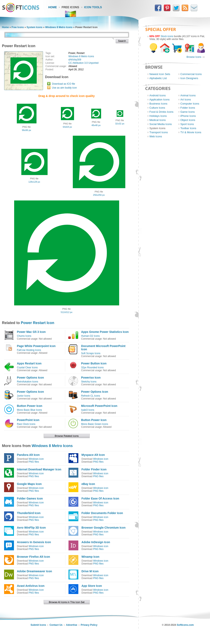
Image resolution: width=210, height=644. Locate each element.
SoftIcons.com (185, 625)
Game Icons (188, 112)
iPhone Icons (188, 116)
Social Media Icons (161, 124)
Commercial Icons (191, 74)
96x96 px (27, 130)
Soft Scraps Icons (91, 353)
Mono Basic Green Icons (95, 424)
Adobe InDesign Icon (96, 542)
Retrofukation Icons (28, 382)
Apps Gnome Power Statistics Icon (105, 332)
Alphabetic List (158, 78)
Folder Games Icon (30, 498)
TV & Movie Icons (191, 132)
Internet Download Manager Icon (39, 469)
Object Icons (188, 120)
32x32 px (120, 124)
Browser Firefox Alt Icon (34, 557)
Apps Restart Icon (29, 363)
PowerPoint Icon (28, 420)
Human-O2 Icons (91, 336)
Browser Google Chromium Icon (103, 528)
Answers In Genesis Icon (34, 542)
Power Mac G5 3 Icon (31, 332)
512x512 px (67, 312)
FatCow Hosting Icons (29, 350)
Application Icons (160, 100)
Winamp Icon (90, 557)
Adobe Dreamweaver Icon (35, 571)
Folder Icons (188, 108)
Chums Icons (24, 336)
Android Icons (158, 95)
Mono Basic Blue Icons (30, 410)
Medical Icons (158, 120)
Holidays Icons (158, 116)
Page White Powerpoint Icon (36, 346)
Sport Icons (187, 124)
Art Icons (186, 100)
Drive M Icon (90, 571)
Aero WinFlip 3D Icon (31, 528)
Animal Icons (188, 95)
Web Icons (156, 136)
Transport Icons (159, 132)
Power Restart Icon (38, 323)
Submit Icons (38, 625)
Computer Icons (190, 104)
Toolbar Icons (188, 128)
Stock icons (167, 36)
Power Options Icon (30, 378)
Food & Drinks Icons (161, 112)
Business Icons (158, 104)
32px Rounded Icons (92, 368)
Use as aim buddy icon (64, 88)
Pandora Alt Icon (28, 455)
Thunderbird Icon (29, 513)
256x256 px (99, 195)
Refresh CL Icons (91, 396)
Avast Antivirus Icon (31, 586)
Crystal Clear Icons (27, 368)
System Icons (35, 27)
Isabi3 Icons (88, 410)
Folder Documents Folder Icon (102, 513)
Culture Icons (157, 108)
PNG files (34, 462)
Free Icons (70, 7)
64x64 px (67, 127)
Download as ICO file (63, 84)
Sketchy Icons (89, 382)
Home (52, 7)
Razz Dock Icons (26, 424)
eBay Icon (88, 484)
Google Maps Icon (29, 484)
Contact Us (56, 625)
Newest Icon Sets (160, 74)
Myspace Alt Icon (93, 455)
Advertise (72, 625)
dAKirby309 (75, 60)
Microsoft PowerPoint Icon (99, 406)
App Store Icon (92, 586)
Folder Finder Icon (94, 469)
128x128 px (34, 182)
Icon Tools (93, 7)
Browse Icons (194, 57)
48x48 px (96, 125)
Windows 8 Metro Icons (59, 27)
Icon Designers (189, 78)
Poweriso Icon (91, 378)
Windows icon (36, 459)
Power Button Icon (94, 363)
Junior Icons (24, 396)
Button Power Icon (30, 406)
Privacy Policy (89, 625)
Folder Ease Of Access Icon (100, 498)
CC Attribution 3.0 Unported (84, 63)
